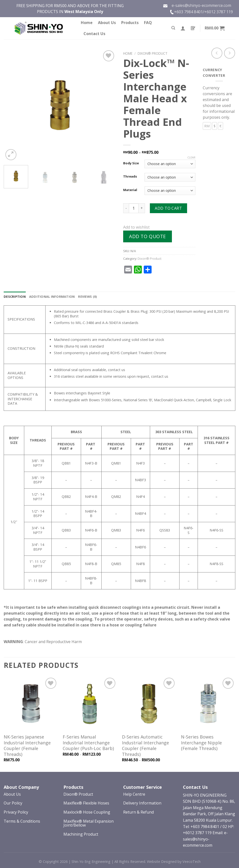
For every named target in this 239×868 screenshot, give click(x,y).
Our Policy (13, 803)
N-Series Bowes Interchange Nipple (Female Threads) (201, 743)
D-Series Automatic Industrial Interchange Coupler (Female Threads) (145, 745)
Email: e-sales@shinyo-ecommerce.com (205, 839)
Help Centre (134, 794)
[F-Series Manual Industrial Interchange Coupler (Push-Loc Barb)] (90, 704)
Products (130, 23)
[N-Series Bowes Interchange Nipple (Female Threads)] (208, 704)
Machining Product (81, 834)
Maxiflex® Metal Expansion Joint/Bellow (89, 823)
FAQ (148, 23)
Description (15, 297)
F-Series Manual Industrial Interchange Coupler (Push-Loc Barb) (88, 743)
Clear (191, 157)
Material (130, 190)
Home (87, 23)
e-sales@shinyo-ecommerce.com (197, 6)
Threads (130, 177)
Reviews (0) (87, 297)
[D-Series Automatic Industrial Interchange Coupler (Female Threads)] (149, 704)
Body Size (131, 163)
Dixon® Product (153, 53)
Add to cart (168, 208)
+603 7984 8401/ (189, 12)
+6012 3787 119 (219, 12)
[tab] (15, 297)
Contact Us (94, 34)
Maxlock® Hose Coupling (87, 812)
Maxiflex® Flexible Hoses (86, 803)
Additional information (52, 297)
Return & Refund (138, 812)
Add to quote (148, 236)
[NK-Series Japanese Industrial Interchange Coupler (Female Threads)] (31, 704)
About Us (107, 23)
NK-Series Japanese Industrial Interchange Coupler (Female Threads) (27, 745)
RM (207, 126)
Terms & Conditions (22, 821)
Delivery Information (142, 803)
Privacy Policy (16, 812)
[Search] (173, 28)
